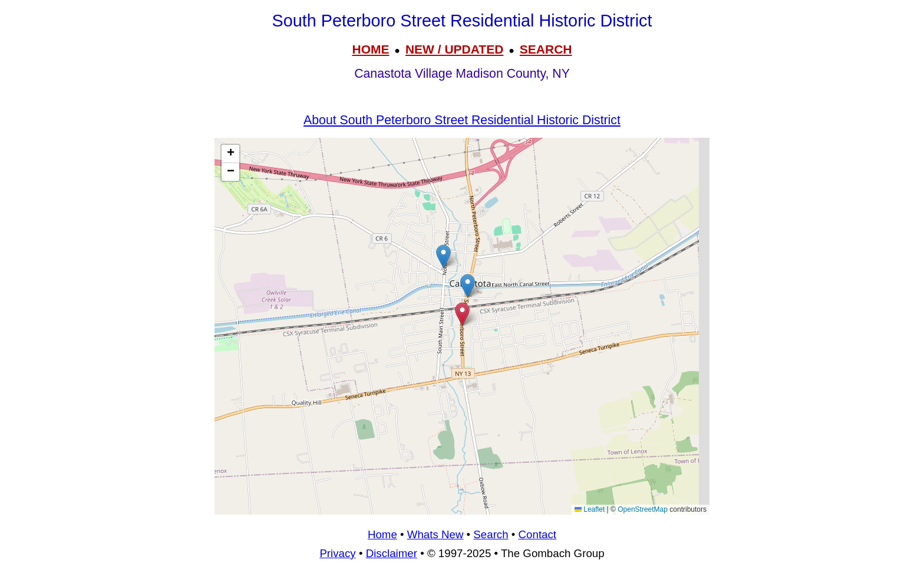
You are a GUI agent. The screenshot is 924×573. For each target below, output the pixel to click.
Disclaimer (392, 553)
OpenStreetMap (643, 509)
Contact (537, 534)
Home (382, 534)
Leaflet (590, 509)
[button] (468, 286)
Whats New (435, 534)
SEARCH (546, 49)
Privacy (337, 553)
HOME (370, 49)
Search (491, 534)
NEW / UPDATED (454, 49)
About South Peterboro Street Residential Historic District (462, 120)
